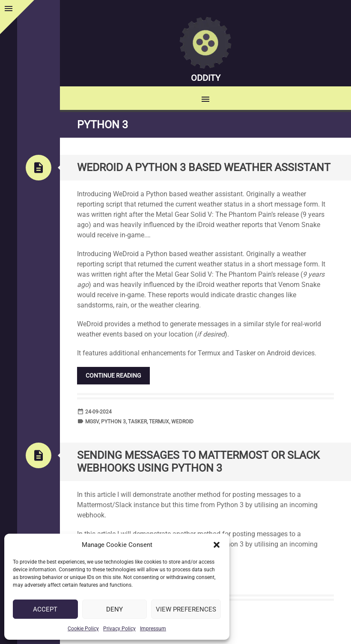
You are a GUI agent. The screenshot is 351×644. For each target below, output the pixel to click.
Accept (45, 609)
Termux (159, 422)
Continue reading (113, 375)
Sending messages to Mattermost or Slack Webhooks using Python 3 (198, 462)
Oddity (206, 78)
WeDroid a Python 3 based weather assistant (204, 167)
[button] (217, 545)
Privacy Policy (119, 629)
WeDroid (182, 422)
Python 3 (113, 422)
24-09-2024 (98, 412)
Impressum (153, 629)
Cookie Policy (83, 629)
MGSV (92, 422)
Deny (115, 609)
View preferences (186, 609)
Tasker (137, 422)
